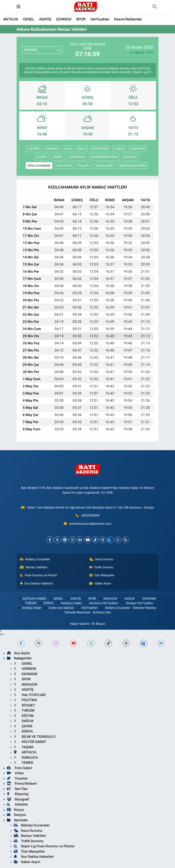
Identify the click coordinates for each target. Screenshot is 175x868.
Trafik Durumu (101, 567)
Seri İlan (17, 789)
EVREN (42, 157)
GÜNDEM (64, 19)
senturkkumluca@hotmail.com (90, 524)
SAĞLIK (127, 599)
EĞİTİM (24, 716)
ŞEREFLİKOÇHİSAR (132, 166)
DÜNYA (46, 603)
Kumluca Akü (102, 612)
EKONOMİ (147, 599)
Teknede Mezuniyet (77, 612)
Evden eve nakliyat (59, 608)
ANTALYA (11, 19)
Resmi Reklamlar (128, 19)
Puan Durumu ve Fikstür (39, 575)
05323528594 (90, 515)
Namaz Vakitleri (34, 567)
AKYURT (34, 149)
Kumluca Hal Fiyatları (101, 603)
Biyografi (18, 799)
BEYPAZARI (100, 149)
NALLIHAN (64, 166)
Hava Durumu (101, 559)
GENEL (29, 19)
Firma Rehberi (22, 783)
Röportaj (18, 794)
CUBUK (119, 149)
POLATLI (84, 166)
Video (15, 773)
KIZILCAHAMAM (39, 166)
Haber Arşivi (100, 583)
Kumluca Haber (69, 603)
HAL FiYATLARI (30, 695)
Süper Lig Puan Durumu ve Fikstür (44, 846)
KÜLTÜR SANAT (30, 742)
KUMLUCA (26, 757)
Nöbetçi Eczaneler (35, 559)
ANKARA (52, 149)
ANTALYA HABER (32, 599)
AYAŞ (68, 149)
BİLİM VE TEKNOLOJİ (35, 737)
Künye (15, 810)
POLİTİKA (25, 700)
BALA (82, 149)
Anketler (17, 804)
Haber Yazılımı (80, 624)
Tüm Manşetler (102, 575)
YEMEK (24, 763)
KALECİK (130, 157)
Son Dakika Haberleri (37, 583)
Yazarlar (17, 778)
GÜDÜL (58, 157)
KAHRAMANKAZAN (104, 157)
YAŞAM (24, 747)
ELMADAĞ (138, 149)
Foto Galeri (20, 768)
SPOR (81, 19)
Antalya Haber (29, 608)
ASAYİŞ (45, 19)
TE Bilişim (98, 624)
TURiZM (28, 603)
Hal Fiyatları (100, 19)
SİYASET (25, 705)
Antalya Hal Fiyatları (137, 603)
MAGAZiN (108, 599)
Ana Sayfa (18, 653)
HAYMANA (77, 157)
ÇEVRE (23, 726)
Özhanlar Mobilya (144, 608)
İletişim (16, 815)
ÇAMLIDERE (105, 166)
